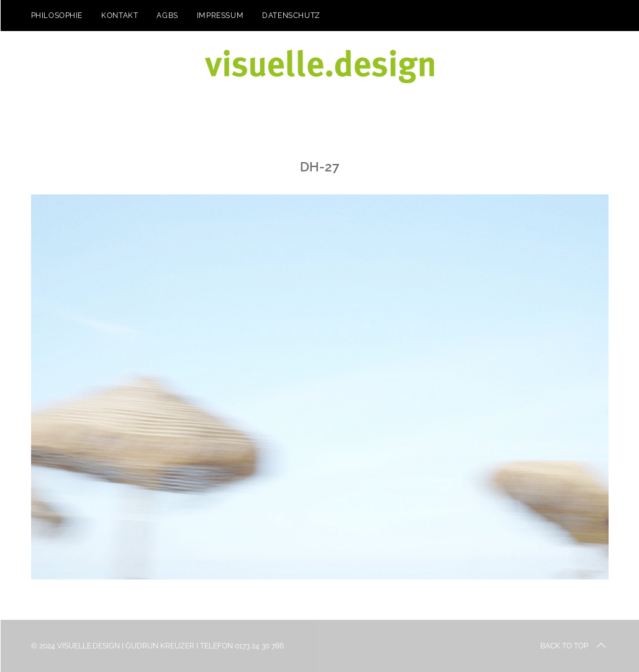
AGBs (167, 16)
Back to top (574, 646)
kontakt (120, 16)
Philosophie (57, 16)
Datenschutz (291, 16)
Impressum (220, 16)
